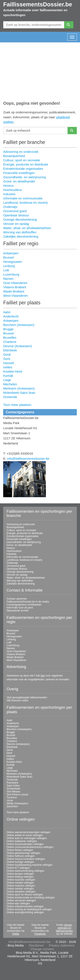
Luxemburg (11, 274)
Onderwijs (10, 207)
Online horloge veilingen (20, 862)
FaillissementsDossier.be (38, 4)
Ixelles (8, 367)
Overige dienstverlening (20, 219)
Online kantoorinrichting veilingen (25, 871)
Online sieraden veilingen (21, 892)
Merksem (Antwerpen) (19, 388)
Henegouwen (13, 262)
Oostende (10, 397)
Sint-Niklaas (13, 792)
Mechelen (10, 384)
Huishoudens (13, 190)
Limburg (9, 266)
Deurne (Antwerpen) (18, 346)
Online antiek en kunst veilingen (25, 835)
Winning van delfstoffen (20, 232)
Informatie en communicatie (23, 198)
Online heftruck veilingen (21, 856)
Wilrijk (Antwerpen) (17, 803)
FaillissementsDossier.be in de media (28, 602)
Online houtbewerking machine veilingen (30, 865)
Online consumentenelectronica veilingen (30, 847)
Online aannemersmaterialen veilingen (28, 832)
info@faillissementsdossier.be (28, 459)
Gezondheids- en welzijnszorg (25, 177)
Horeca (8, 186)
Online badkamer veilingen (22, 841)
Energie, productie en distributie (26, 164)
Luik (6, 270)
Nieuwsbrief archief (17, 611)
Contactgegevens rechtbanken (24, 605)
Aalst (7, 312)
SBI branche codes (17, 700)
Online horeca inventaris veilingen (26, 859)
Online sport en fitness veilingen (25, 895)
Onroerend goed (15, 211)
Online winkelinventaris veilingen (25, 906)
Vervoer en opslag (16, 224)
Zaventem (12, 806)
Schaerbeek (13, 789)
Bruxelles (10, 338)
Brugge (8, 329)
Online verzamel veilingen (21, 901)
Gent (7, 359)
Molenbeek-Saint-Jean (19, 393)
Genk (7, 354)
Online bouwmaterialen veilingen (25, 844)
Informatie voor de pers (20, 608)
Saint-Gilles (13, 786)
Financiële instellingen (19, 173)
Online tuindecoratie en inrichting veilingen (31, 898)
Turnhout (12, 798)
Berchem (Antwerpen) (19, 325)
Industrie (9, 194)
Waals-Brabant (14, 291)
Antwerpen (11, 253)
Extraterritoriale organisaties (23, 169)
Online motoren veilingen (21, 886)
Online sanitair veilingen (20, 889)
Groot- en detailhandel (19, 181)
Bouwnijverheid (14, 156)
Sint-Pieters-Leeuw (17, 795)
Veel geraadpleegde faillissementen (27, 697)
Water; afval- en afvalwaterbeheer (27, 228)
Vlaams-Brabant (15, 287)
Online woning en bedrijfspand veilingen (29, 909)
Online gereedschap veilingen (23, 853)
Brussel (9, 257)
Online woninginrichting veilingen (25, 912)
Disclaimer (36, 945)
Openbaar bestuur (16, 215)
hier (43, 676)
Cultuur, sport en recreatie (22, 160)
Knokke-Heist (13, 371)
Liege (7, 380)
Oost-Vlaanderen (15, 283)
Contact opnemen (17, 599)
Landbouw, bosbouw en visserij (25, 203)
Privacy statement (62, 945)
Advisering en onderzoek (21, 152)
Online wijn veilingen (18, 903)
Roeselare (12, 783)
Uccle (10, 800)
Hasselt (9, 363)
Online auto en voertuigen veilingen (27, 838)
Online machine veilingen (21, 880)
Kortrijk (8, 376)
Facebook (40, 934)
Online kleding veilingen (20, 877)
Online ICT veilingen (18, 868)
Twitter (15, 934)
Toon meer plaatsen (17, 405)
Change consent (42, 949)
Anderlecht (11, 316)
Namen (8, 279)
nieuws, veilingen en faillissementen (64, 928)
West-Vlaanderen (16, 296)
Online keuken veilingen (20, 874)
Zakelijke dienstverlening (21, 236)
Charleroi (10, 342)
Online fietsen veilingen (20, 850)
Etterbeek (10, 350)
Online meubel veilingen (20, 883)
